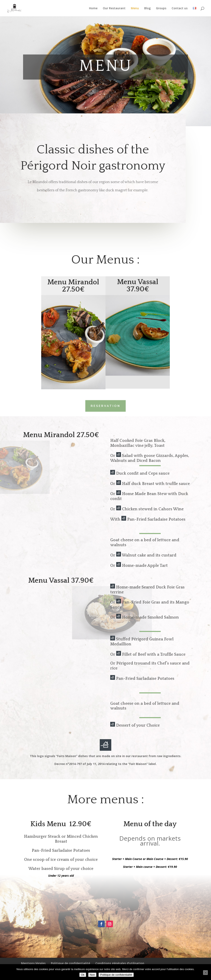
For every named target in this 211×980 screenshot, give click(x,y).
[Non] (205, 973)
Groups (161, 8)
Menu (135, 8)
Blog (147, 8)
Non (92, 975)
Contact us (180, 8)
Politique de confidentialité (70, 963)
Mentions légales (33, 963)
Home (93, 8)
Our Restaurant (114, 8)
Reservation (105, 406)
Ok (83, 975)
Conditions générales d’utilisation (120, 963)
